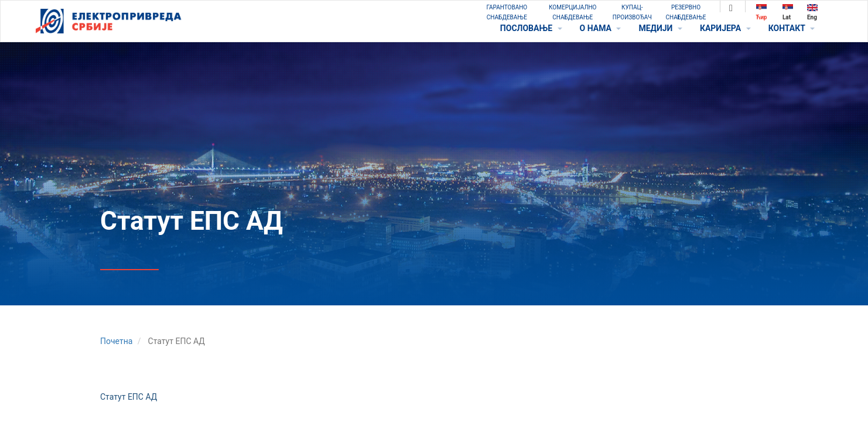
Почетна (116, 341)
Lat (788, 12)
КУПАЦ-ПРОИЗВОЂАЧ (632, 12)
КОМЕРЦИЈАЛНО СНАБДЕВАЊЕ (573, 12)
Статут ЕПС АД (129, 397)
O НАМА (601, 28)
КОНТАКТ (792, 28)
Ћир (762, 12)
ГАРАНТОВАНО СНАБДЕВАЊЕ (507, 12)
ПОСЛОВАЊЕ (531, 28)
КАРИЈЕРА (725, 28)
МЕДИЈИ (660, 28)
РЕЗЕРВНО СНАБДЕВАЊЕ (686, 12)
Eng (812, 12)
